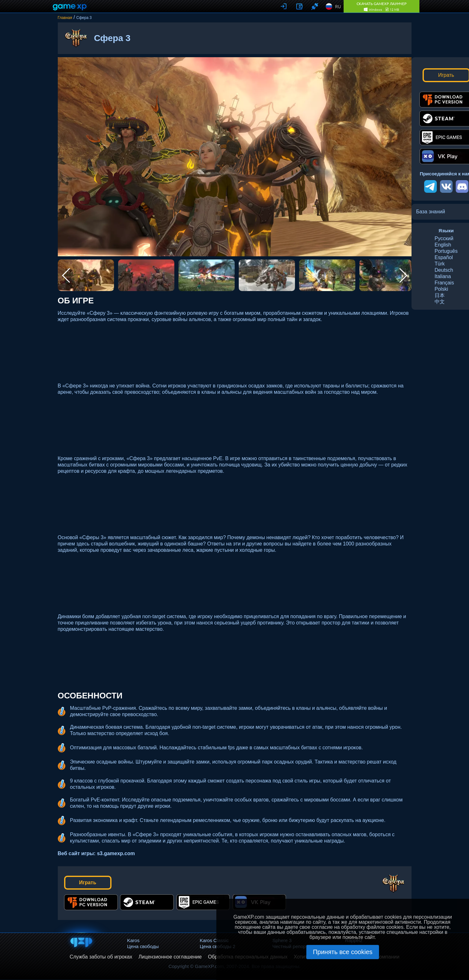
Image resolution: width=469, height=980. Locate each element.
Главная (65, 18)
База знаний (431, 212)
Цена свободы (143, 946)
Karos (133, 940)
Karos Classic (214, 940)
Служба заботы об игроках (101, 957)
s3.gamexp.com (116, 853)
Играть (88, 883)
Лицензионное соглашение (170, 957)
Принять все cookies (343, 952)
